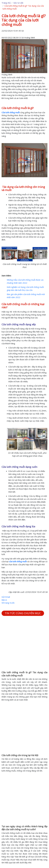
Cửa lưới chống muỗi (11, 112)
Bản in (4, 600)
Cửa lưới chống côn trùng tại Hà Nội (20, 755)
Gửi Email (6, 597)
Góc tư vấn (18, 3)
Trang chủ (6, 3)
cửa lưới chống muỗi (18, 561)
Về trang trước (8, 603)
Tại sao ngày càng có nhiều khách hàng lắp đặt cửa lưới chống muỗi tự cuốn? (24, 828)
